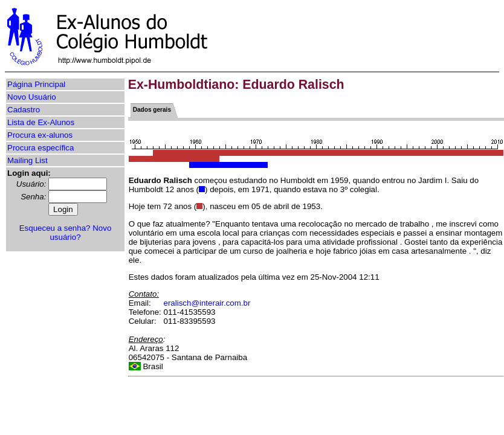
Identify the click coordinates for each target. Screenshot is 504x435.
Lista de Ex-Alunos (41, 122)
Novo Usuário (32, 97)
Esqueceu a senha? (55, 228)
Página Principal (36, 84)
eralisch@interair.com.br (207, 303)
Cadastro (24, 110)
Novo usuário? (80, 233)
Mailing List (27, 160)
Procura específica (40, 148)
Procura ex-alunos (40, 135)
